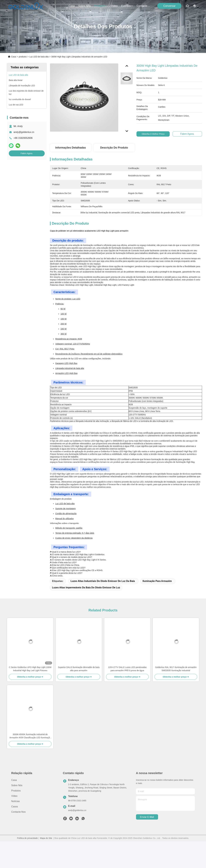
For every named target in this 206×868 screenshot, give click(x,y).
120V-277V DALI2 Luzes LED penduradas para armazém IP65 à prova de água (127, 669)
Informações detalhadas (71, 148)
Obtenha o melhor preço (157, 134)
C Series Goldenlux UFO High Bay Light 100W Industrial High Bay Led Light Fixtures (30, 669)
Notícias (16, 801)
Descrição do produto (114, 148)
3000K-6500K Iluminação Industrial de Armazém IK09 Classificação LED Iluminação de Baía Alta (30, 736)
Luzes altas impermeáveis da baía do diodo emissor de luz (86, 588)
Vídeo (114, 6)
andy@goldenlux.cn (24, 132)
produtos (101, 6)
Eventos (127, 6)
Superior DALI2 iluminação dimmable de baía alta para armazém (79, 669)
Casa (72, 6)
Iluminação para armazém (157, 581)
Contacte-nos (144, 6)
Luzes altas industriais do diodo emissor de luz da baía (103, 581)
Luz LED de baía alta (39, 57)
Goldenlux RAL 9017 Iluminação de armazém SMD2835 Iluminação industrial (176, 669)
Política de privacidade (27, 838)
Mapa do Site (46, 838)
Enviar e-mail (147, 817)
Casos (15, 807)
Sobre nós (84, 6)
